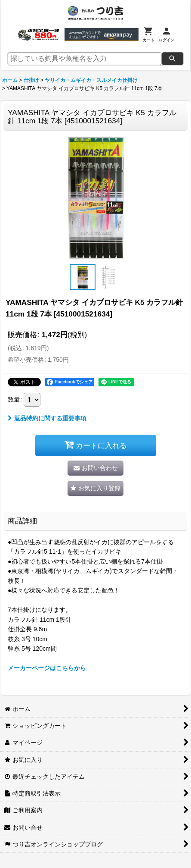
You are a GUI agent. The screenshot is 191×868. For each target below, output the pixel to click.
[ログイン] (166, 34)
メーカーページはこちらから (47, 668)
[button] (83, 277)
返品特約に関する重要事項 (47, 418)
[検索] (173, 59)
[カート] (149, 34)
